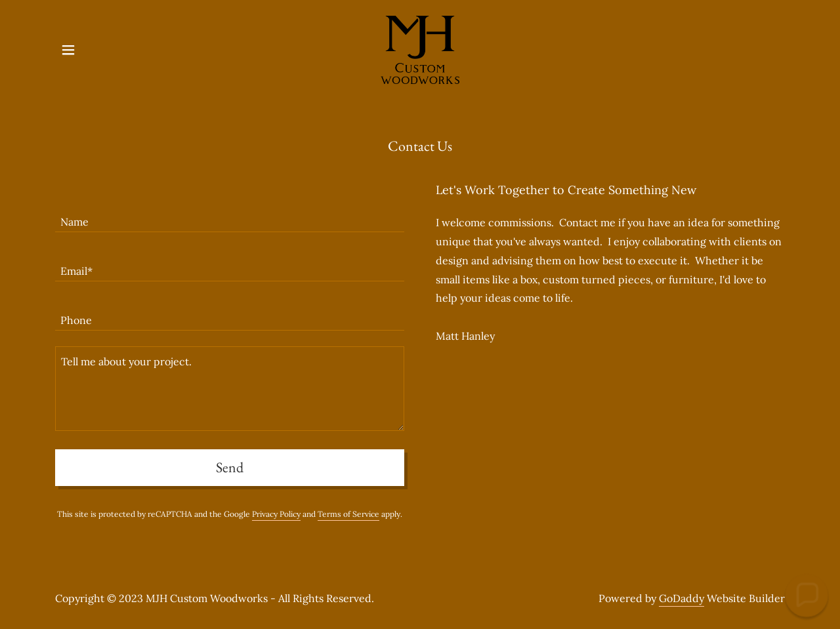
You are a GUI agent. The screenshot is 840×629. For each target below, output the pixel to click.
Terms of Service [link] (348, 514)
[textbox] (230, 215)
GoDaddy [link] (682, 598)
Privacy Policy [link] (276, 514)
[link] (420, 49)
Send (230, 467)
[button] (68, 50)
